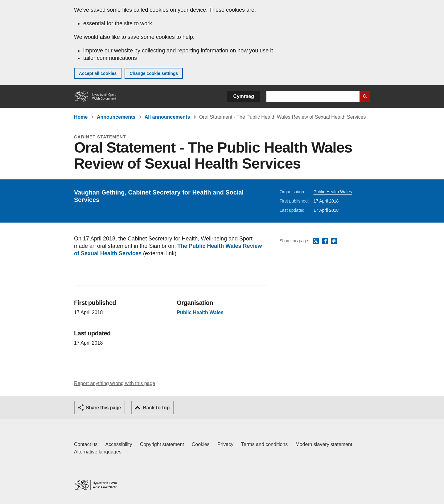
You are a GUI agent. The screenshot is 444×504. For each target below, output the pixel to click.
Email (334, 241)
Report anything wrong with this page (115, 383)
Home (81, 117)
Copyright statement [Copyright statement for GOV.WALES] (162, 444)
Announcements (116, 117)
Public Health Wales (333, 192)
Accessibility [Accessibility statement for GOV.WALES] (119, 444)
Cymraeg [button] (244, 96)
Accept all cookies (98, 73)
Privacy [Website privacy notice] (225, 444)
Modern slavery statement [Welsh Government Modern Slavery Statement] (324, 444)
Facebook (325, 241)
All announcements (167, 117)
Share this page (103, 408)
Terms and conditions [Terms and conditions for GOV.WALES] (264, 444)
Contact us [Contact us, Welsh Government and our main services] (86, 444)
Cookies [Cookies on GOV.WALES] (201, 444)
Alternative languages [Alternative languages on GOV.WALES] (98, 452)
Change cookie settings (154, 73)
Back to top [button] (156, 408)
